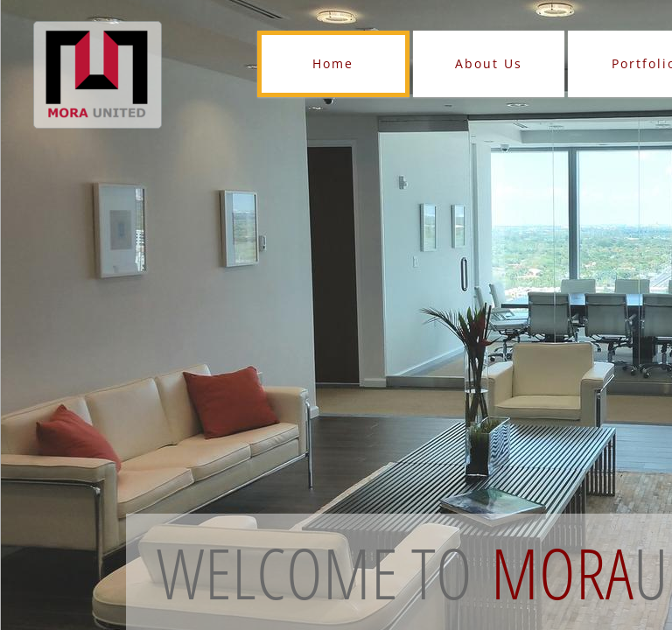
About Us (489, 63)
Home (333, 63)
